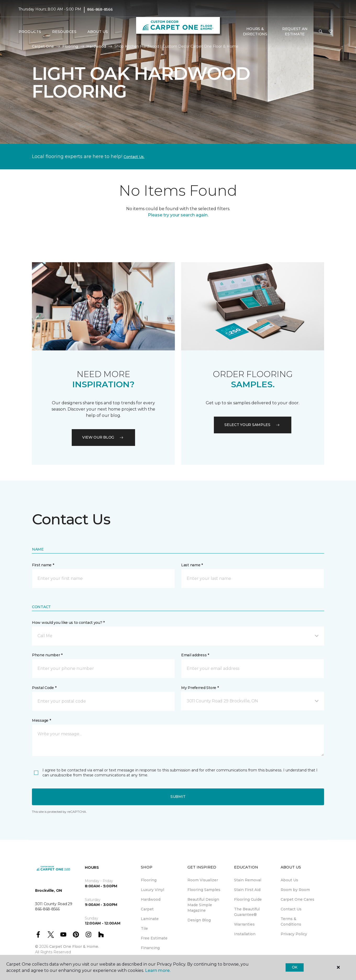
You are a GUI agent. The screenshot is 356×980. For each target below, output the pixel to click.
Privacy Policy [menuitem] (294, 934)
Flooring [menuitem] (149, 880)
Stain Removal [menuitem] (248, 880)
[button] (321, 32)
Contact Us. (134, 157)
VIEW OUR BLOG (103, 437)
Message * (41, 720)
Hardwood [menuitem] (151, 899)
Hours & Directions (255, 31)
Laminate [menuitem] (150, 919)
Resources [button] (64, 32)
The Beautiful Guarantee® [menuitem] (247, 912)
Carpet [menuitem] (147, 909)
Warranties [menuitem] (244, 924)
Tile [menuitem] (144, 928)
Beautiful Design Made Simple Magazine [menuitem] (203, 905)
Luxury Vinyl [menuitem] (152, 890)
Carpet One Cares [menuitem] (297, 899)
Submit (178, 797)
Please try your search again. (178, 215)
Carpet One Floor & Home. (74, 947)
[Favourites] (331, 32)
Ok (295, 967)
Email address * (195, 655)
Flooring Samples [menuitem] (204, 890)
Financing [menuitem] (150, 948)
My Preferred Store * (200, 688)
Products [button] (30, 32)
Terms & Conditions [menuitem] (291, 922)
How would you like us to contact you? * (68, 623)
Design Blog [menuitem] (199, 920)
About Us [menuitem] (289, 880)
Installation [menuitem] (245, 934)
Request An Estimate (295, 31)
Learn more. (158, 970)
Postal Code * (44, 688)
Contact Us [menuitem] (291, 909)
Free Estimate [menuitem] (154, 938)
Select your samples (253, 425)
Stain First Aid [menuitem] (247, 890)
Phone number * (47, 655)
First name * (43, 565)
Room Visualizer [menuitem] (203, 880)
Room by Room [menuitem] (295, 890)
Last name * (192, 565)
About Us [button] (98, 32)
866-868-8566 (100, 9)
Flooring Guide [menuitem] (248, 899)
